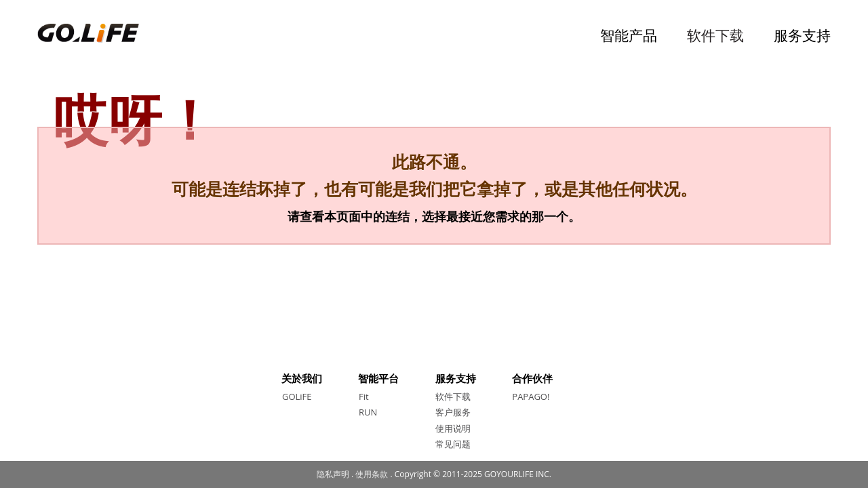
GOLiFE (297, 396)
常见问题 (453, 444)
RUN (368, 412)
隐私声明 (333, 474)
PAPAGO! (531, 396)
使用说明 (453, 428)
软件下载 (715, 35)
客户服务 (453, 412)
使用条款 (372, 474)
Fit (364, 396)
